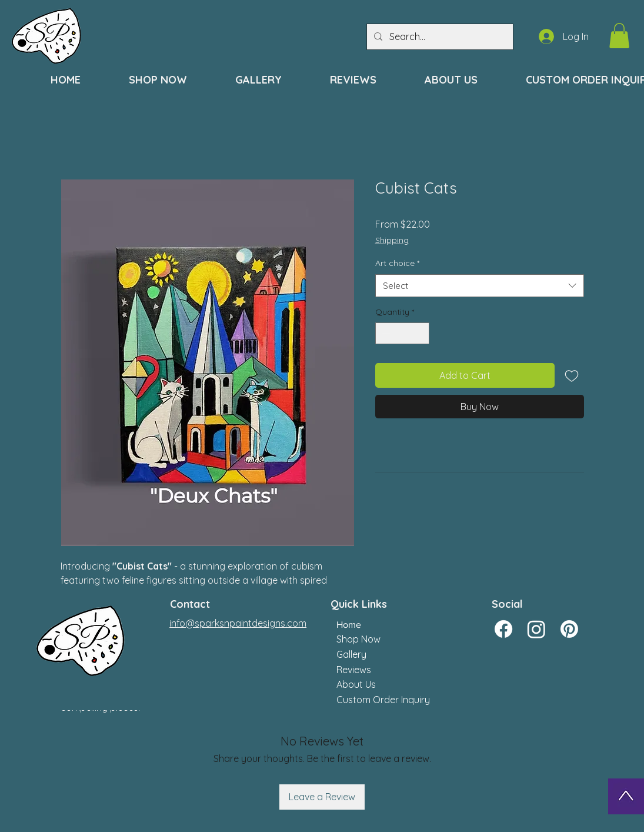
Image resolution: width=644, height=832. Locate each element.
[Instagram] (536, 629)
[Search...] (439, 37)
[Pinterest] (569, 629)
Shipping (392, 240)
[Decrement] (384, 333)
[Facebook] (503, 629)
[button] (619, 36)
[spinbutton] (402, 333)
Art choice (397, 263)
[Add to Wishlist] (572, 375)
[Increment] (420, 333)
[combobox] (480, 286)
